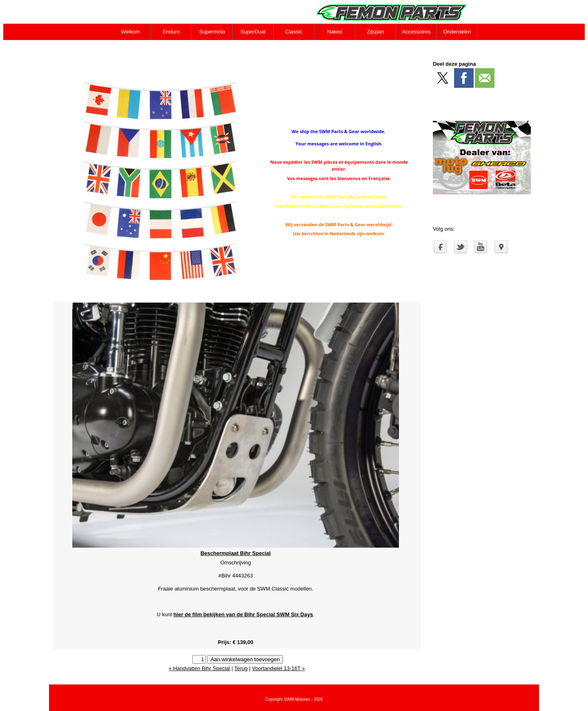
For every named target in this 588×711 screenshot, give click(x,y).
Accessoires (416, 32)
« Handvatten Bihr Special (199, 668)
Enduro (171, 32)
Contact (131, 48)
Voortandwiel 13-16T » (278, 668)
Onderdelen (457, 32)
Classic (294, 32)
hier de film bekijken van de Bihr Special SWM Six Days (243, 614)
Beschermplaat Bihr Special (236, 553)
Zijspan (376, 32)
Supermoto (212, 32)
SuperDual (253, 32)
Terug (241, 668)
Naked (335, 32)
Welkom (130, 32)
